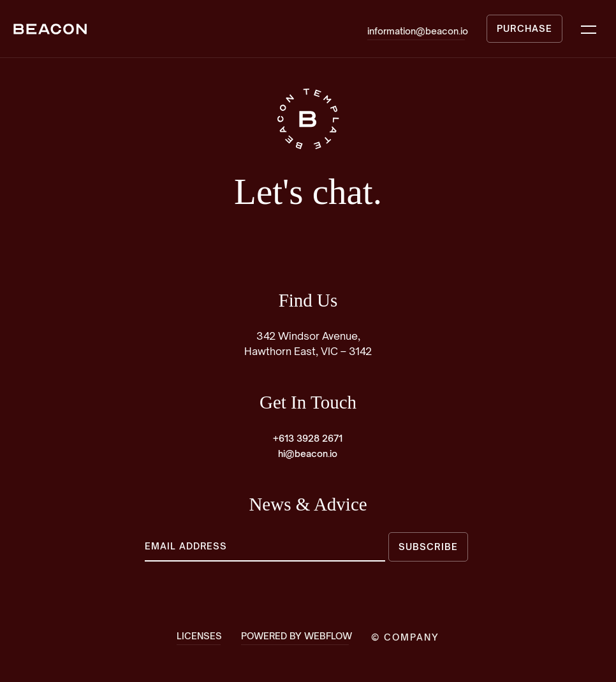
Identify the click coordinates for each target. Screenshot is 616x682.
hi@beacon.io (308, 453)
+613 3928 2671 (308, 438)
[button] (589, 29)
